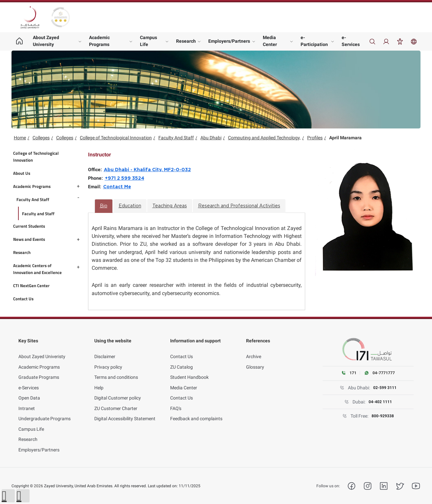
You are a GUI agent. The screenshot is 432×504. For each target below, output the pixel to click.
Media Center (270, 41)
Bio (104, 206)
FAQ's (176, 401)
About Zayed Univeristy (42, 349)
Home (20, 138)
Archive (254, 349)
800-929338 (383, 416)
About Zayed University (46, 41)
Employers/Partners (229, 41)
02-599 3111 (385, 388)
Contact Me (117, 187)
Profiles (315, 138)
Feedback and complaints (196, 411)
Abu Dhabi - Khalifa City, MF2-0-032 (147, 170)
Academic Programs (99, 41)
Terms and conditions (116, 370)
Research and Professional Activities (239, 206)
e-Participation (314, 41)
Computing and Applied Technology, (264, 138)
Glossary (255, 360)
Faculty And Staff (176, 138)
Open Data (29, 391)
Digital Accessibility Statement (125, 411)
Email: (96, 187)
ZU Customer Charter (116, 401)
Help (99, 380)
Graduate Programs (39, 370)
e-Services (351, 41)
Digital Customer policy (118, 391)
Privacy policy (108, 360)
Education (130, 206)
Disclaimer (105, 349)
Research (186, 41)
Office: (96, 170)
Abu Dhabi (211, 138)
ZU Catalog (182, 360)
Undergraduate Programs (45, 411)
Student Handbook (189, 370)
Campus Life (148, 41)
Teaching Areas (170, 206)
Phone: (96, 178)
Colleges (41, 138)
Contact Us (182, 349)
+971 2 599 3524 (125, 178)
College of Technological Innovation (116, 138)
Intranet (27, 401)
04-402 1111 (380, 402)
